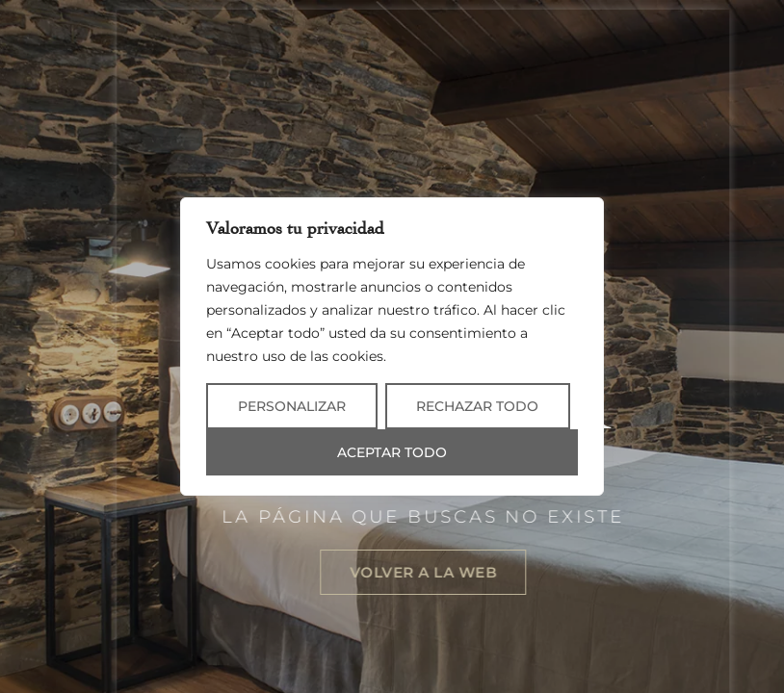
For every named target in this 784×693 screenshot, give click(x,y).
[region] (392, 346)
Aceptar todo (392, 452)
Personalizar (292, 406)
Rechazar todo (477, 406)
